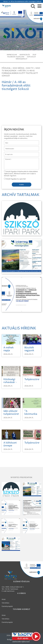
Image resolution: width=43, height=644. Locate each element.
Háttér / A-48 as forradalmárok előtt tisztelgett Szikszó (20, 73)
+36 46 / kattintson (11, 589)
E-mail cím (8, 153)
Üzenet (7, 159)
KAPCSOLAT (31, 57)
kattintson (11, 591)
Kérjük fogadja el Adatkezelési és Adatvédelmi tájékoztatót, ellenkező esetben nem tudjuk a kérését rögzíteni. (21, 174)
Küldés (21, 185)
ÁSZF (34, 55)
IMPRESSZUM (12, 55)
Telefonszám (8, 147)
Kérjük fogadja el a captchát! (15, 179)
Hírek (4, 599)
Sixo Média (18, 68)
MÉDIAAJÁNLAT (21, 59)
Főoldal (6, 68)
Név (6, 142)
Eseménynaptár (7, 606)
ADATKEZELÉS (25, 55)
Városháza (5, 603)
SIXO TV (30, 68)
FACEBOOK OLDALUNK (16, 57)
